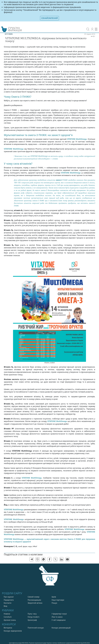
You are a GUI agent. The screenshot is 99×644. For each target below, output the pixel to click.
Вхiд (5, 606)
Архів (54, 597)
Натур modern (34, 617)
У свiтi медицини (59, 620)
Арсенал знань (10, 620)
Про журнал (9, 597)
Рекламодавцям (34, 600)
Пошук (54, 603)
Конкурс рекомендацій (61, 628)
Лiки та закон (57, 617)
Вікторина (8, 628)
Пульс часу (32, 614)
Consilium (8, 617)
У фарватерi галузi (59, 614)
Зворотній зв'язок (35, 603)
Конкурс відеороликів (13, 631)
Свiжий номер (33, 597)
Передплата (9, 600)
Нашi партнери (58, 600)
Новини (7, 614)
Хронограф (32, 620)
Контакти (7, 603)
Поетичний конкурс (36, 628)
